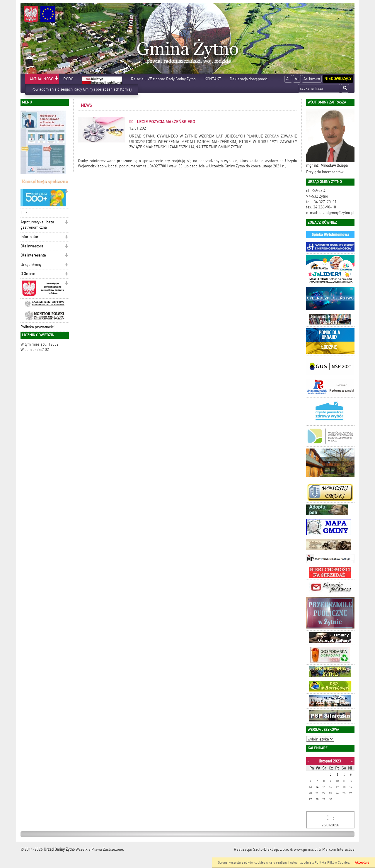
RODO (68, 79)
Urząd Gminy (31, 265)
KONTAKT (213, 79)
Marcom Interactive (338, 849)
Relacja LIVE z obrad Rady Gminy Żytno (163, 79)
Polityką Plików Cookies (332, 863)
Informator (29, 237)
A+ (297, 79)
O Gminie (28, 274)
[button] (56, 79)
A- (288, 79)
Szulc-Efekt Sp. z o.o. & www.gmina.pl (285, 849)
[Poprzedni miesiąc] (308, 761)
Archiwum (312, 79)
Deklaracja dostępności (249, 79)
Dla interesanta (33, 255)
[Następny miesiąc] (352, 761)
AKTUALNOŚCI (42, 79)
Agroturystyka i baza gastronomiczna (37, 225)
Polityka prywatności (37, 327)
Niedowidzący (338, 79)
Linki (24, 213)
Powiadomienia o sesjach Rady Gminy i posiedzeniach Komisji (82, 89)
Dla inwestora (32, 246)
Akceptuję (362, 863)
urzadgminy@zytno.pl (337, 213)
